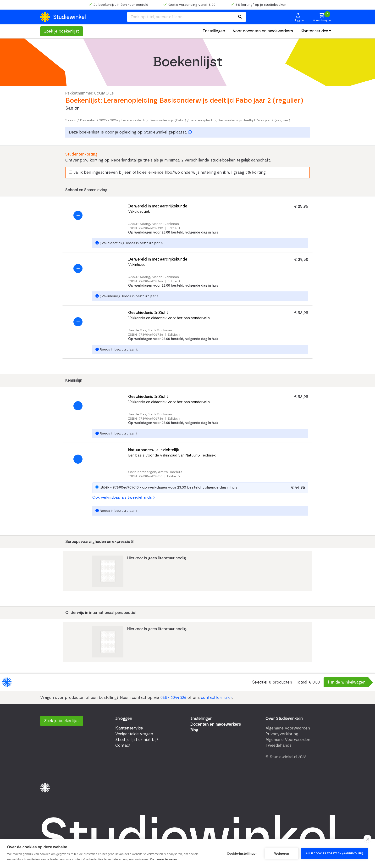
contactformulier (216, 698)
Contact (123, 746)
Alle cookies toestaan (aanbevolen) (334, 853)
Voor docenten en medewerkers (263, 31)
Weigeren (282, 854)
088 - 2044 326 (173, 698)
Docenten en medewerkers (216, 724)
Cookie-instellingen (242, 854)
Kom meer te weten (163, 859)
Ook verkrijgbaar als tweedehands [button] (124, 498)
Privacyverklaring (282, 734)
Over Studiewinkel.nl (284, 719)
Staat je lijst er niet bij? (137, 740)
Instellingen (214, 31)
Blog (194, 730)
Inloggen (124, 719)
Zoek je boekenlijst (62, 31)
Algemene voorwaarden (288, 728)
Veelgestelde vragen (134, 734)
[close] (367, 839)
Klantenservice (314, 31)
